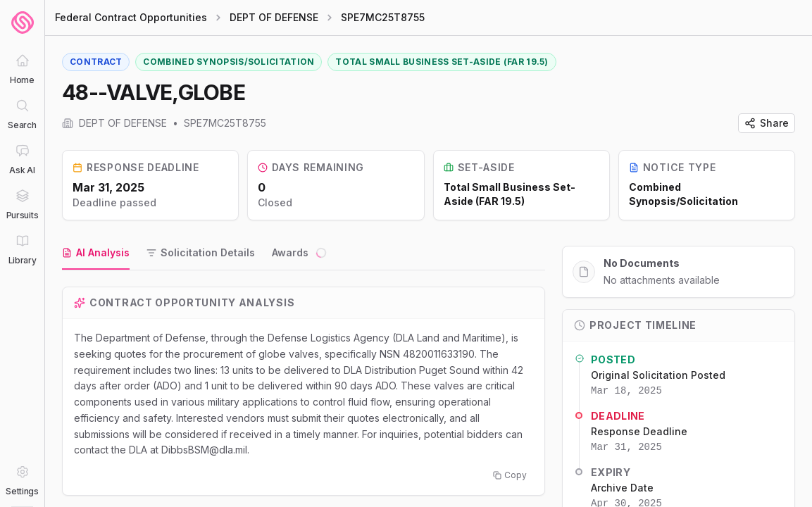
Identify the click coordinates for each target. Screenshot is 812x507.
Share (767, 123)
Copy (510, 475)
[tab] (96, 254)
